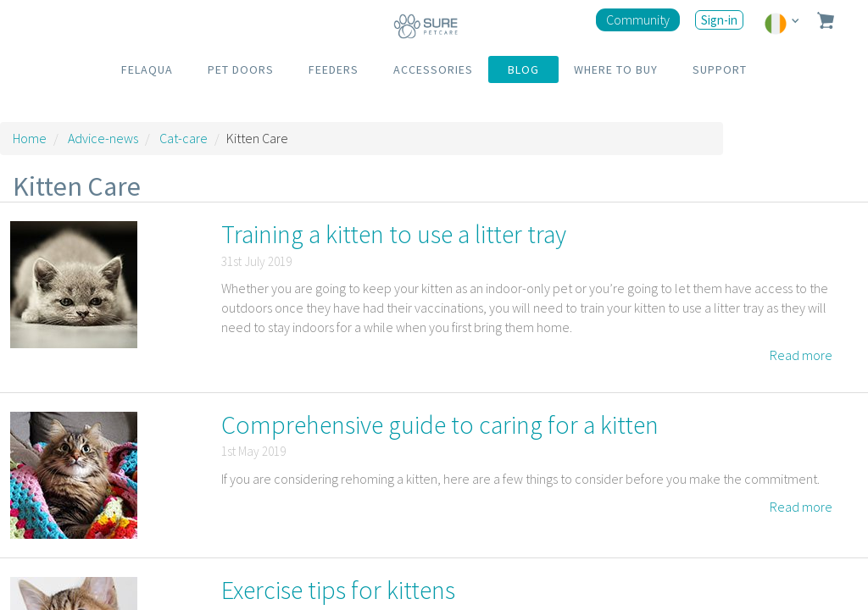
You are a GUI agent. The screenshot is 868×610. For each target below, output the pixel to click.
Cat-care (184, 138)
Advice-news (103, 138)
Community (638, 19)
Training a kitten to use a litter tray (394, 234)
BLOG (523, 69)
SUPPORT (720, 69)
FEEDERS (334, 69)
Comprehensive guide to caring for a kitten (440, 424)
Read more (801, 355)
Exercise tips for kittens (338, 590)
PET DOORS (241, 69)
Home (30, 138)
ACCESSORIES (433, 69)
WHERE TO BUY (616, 69)
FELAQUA (147, 69)
